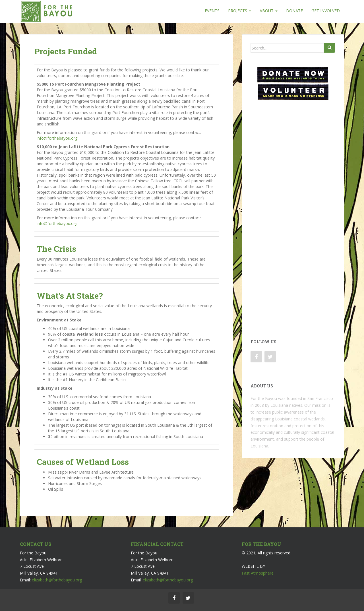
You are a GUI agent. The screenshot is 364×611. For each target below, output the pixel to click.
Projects (240, 11)
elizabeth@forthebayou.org (57, 580)
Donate (294, 11)
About (269, 11)
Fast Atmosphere (258, 573)
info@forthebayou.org (57, 138)
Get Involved (326, 11)
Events (212, 11)
